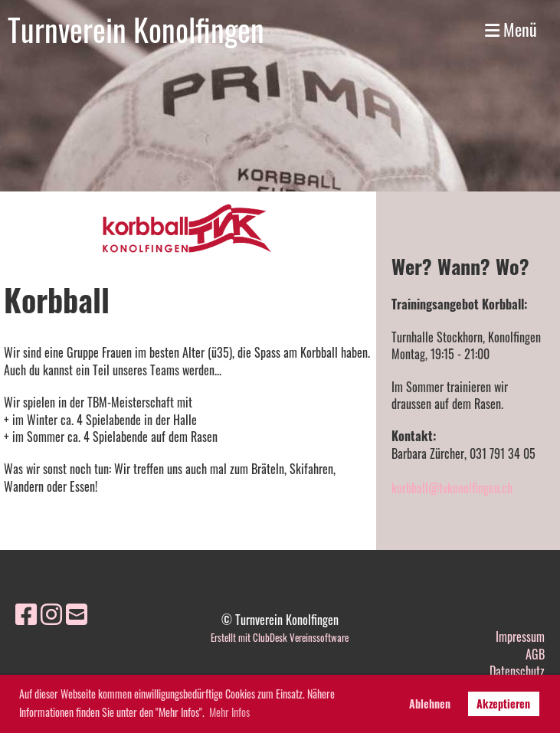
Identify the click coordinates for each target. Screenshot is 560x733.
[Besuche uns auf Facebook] (26, 612)
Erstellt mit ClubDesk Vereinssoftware (280, 638)
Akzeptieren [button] (503, 704)
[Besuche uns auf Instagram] (51, 612)
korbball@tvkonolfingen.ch (452, 488)
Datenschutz (517, 671)
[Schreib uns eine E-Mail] (77, 612)
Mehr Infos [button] (229, 712)
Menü (511, 29)
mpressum (522, 636)
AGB (535, 654)
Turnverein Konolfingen (136, 29)
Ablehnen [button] (430, 704)
